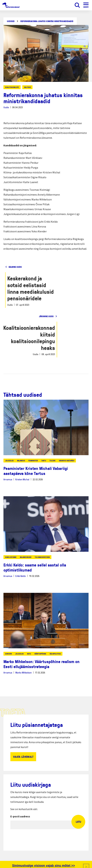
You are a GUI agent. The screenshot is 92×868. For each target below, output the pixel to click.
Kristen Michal (22, 479)
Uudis (6, 107)
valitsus (27, 87)
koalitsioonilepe (12, 87)
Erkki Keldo (21, 576)
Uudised (11, 21)
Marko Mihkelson (24, 673)
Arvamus (8, 479)
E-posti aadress (20, 816)
